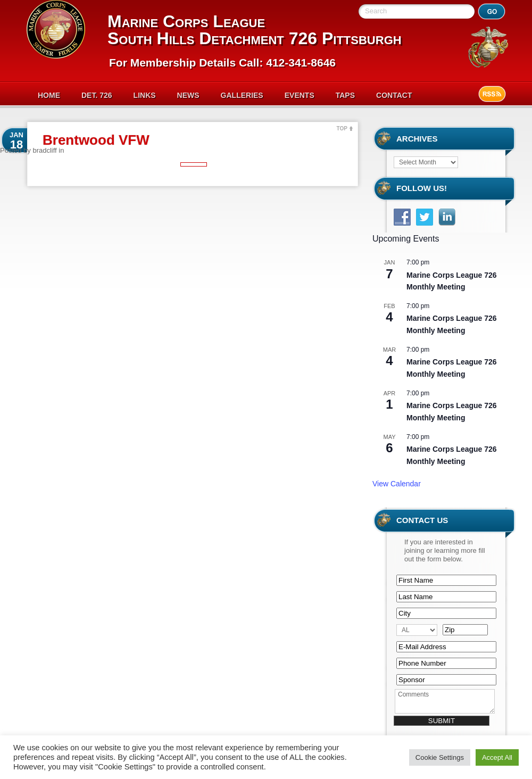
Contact (394, 95)
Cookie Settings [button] (440, 757)
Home (49, 95)
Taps (345, 95)
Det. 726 (97, 95)
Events (300, 95)
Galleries (242, 95)
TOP (342, 129)
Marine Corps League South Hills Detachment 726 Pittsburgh (255, 30)
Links (145, 95)
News (188, 95)
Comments (445, 701)
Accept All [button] (497, 757)
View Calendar (397, 484)
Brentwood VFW (96, 140)
